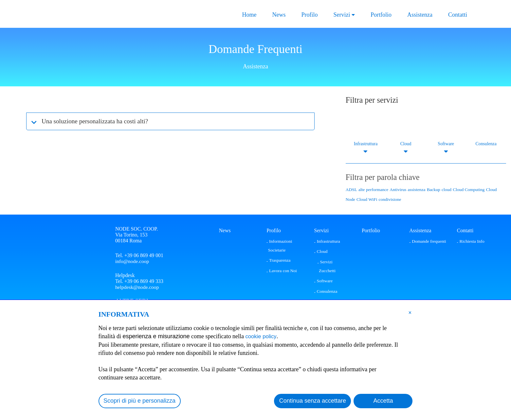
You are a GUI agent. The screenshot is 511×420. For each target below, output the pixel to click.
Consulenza (486, 144)
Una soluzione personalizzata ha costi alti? (98, 121)
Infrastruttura (365, 144)
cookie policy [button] (262, 336)
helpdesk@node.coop (137, 288)
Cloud (406, 144)
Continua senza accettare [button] (313, 401)
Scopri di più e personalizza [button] (139, 401)
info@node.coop (132, 261)
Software (446, 144)
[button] (410, 312)
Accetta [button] (383, 401)
